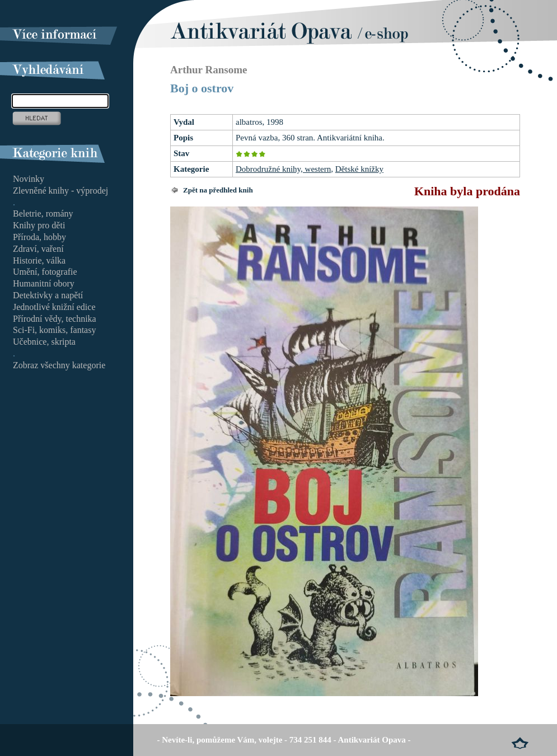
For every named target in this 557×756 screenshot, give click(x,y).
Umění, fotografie (45, 272)
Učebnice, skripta (44, 342)
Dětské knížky (359, 169)
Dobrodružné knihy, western (283, 169)
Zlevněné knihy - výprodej (60, 191)
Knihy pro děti (39, 225)
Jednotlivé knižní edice (54, 307)
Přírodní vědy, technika (55, 319)
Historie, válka (39, 260)
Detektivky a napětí (48, 295)
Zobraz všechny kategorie (59, 365)
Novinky (29, 179)
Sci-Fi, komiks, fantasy (54, 330)
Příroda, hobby (39, 237)
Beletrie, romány (43, 213)
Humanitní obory (44, 283)
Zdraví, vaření (38, 249)
